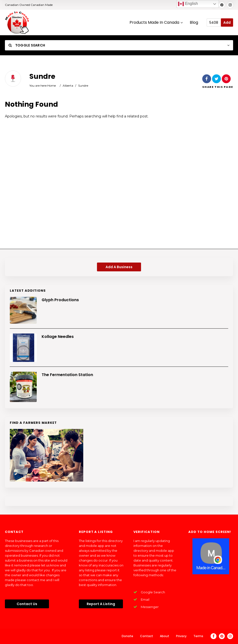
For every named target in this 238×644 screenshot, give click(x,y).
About (165, 636)
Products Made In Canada (156, 23)
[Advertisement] (119, 186)
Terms (198, 636)
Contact (147, 636)
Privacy (181, 636)
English (188, 4)
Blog (194, 23)
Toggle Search (27, 45)
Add (227, 23)
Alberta (68, 86)
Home (52, 86)
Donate (127, 636)
